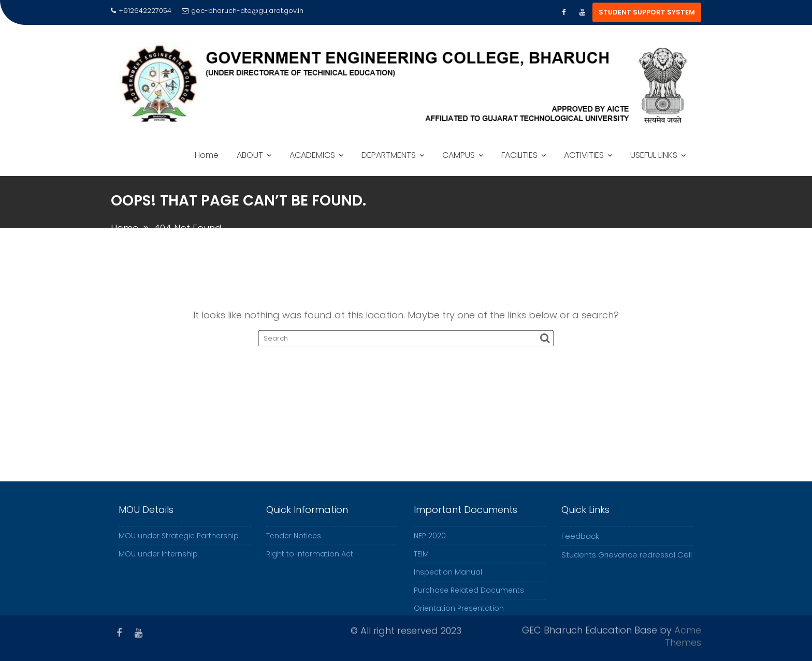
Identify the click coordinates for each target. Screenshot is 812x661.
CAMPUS (459, 155)
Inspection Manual (448, 578)
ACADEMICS (312, 155)
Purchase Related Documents (469, 596)
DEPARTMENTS (389, 155)
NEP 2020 (430, 542)
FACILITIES (519, 155)
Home (207, 155)
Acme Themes (683, 635)
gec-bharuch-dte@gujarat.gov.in (243, 11)
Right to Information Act (310, 560)
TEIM (421, 560)
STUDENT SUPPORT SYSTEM (647, 12)
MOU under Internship (158, 560)
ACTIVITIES (584, 155)
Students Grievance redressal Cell (627, 561)
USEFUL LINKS (654, 155)
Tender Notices (294, 542)
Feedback (580, 542)
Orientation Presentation (459, 614)
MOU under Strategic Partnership (179, 542)
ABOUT (250, 155)
